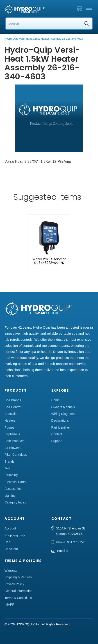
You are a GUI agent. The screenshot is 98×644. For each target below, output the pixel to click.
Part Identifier (61, 427)
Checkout (11, 549)
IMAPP (9, 605)
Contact (57, 434)
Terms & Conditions (18, 598)
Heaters (10, 421)
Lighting (10, 496)
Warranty (11, 570)
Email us (63, 551)
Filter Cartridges (16, 455)
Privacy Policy (14, 584)
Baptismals (12, 434)
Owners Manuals (63, 407)
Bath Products (14, 441)
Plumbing (11, 475)
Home (56, 400)
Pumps (9, 427)
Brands (9, 462)
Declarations (60, 421)
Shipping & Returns (18, 577)
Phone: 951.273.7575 (71, 542)
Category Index (15, 502)
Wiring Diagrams (63, 414)
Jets (7, 468)
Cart (7, 542)
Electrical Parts (15, 482)
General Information (18, 591)
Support (57, 441)
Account (10, 528)
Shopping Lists (15, 535)
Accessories (13, 489)
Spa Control (13, 407)
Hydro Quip (25, 10)
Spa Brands (13, 400)
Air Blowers (13, 448)
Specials (10, 414)
